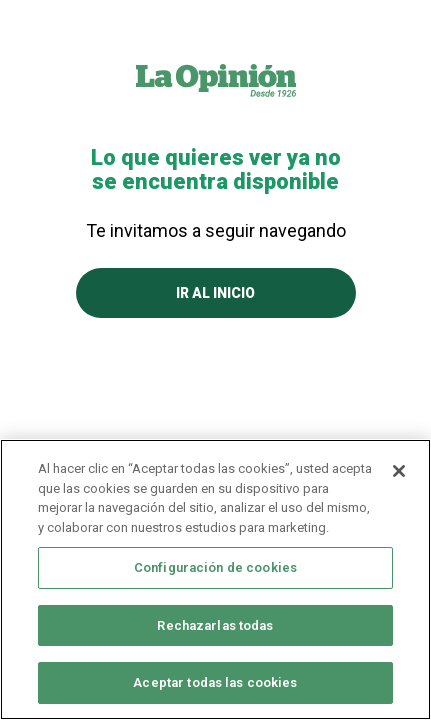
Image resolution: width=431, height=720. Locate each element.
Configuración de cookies (215, 567)
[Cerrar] (399, 471)
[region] (215, 579)
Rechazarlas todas (215, 625)
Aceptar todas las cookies (215, 682)
